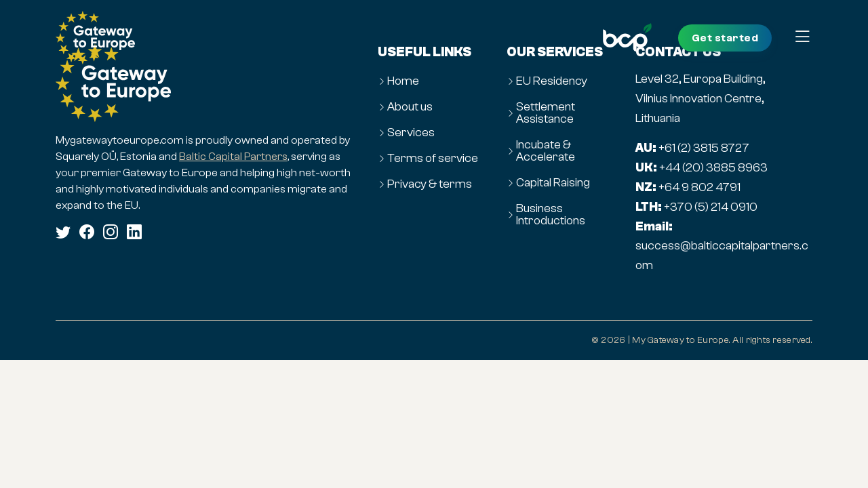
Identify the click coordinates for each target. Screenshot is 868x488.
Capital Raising (553, 183)
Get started (725, 38)
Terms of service (433, 159)
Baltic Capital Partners (233, 156)
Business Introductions (551, 215)
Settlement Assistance (546, 113)
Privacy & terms (430, 184)
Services (411, 133)
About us (410, 107)
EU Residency (552, 81)
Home (403, 81)
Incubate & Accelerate (546, 151)
